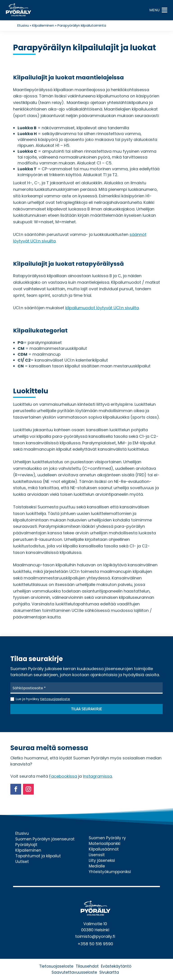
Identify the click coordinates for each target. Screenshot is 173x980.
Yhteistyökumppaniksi (110, 872)
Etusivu (23, 25)
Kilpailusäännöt (104, 849)
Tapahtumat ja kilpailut (38, 856)
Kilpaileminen (43, 25)
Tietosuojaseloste (56, 966)
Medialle (97, 866)
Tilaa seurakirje (86, 709)
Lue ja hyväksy (43, 699)
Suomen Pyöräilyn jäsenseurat (45, 839)
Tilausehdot (87, 966)
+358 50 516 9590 (95, 944)
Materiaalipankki (105, 844)
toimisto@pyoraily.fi (95, 936)
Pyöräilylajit (26, 845)
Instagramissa (97, 776)
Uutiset (22, 862)
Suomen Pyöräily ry (107, 838)
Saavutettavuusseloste (74, 972)
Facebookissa (63, 776)
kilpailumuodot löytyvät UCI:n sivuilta (102, 308)
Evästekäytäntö (116, 966)
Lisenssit (97, 855)
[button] (154, 10)
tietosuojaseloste (55, 699)
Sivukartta (109, 972)
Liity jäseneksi (102, 860)
